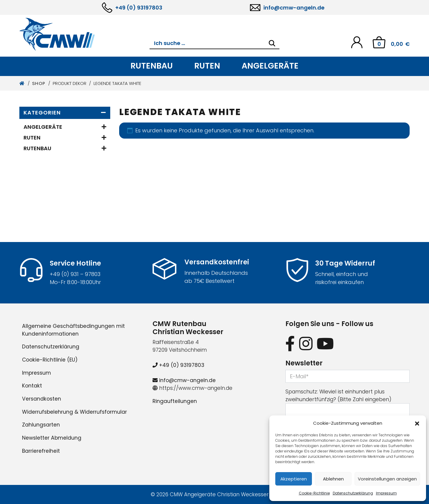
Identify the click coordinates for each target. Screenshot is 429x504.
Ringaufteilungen (175, 401)
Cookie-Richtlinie (314, 493)
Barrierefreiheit (41, 451)
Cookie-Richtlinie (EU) (50, 360)
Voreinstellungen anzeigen (387, 479)
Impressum (386, 493)
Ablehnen (333, 479)
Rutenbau (152, 66)
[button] (417, 423)
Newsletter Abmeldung (52, 438)
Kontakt (32, 386)
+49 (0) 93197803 (139, 8)
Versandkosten (42, 399)
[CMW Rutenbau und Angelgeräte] (84, 34)
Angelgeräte (270, 66)
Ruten (207, 66)
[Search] (272, 43)
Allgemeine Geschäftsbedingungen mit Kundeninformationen (73, 330)
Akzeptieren (294, 479)
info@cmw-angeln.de (294, 8)
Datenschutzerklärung (353, 493)
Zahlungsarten (41, 425)
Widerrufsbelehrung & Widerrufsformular (74, 412)
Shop (39, 83)
